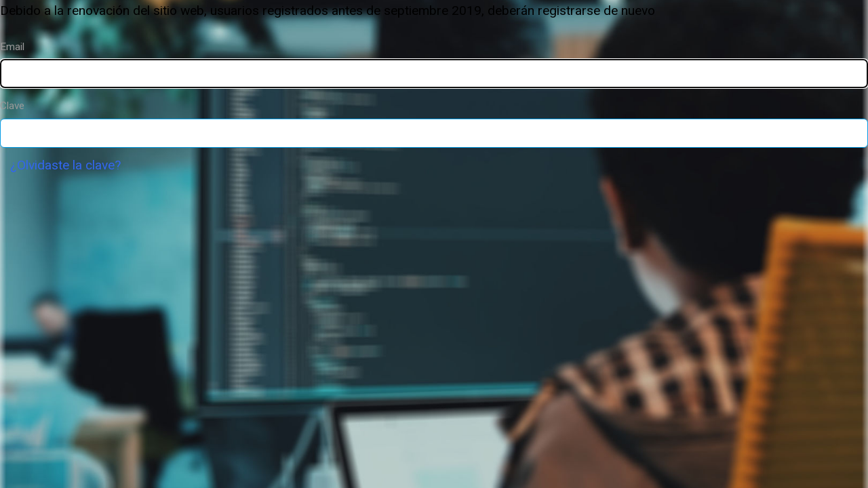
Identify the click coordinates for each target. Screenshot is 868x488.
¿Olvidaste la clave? (65, 165)
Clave (12, 106)
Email (12, 47)
